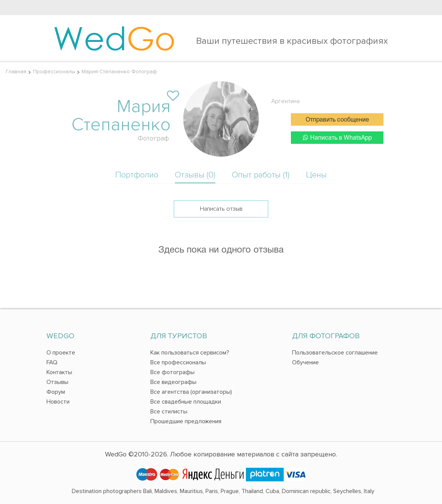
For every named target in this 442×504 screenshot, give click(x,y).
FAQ (52, 362)
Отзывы (57, 382)
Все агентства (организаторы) (191, 392)
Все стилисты (169, 412)
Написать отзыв (221, 209)
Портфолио (137, 175)
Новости (58, 402)
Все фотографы (172, 372)
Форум (56, 392)
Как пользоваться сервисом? (190, 353)
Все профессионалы (178, 362)
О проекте (61, 353)
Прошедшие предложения (186, 421)
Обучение (305, 362)
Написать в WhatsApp (337, 138)
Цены (316, 175)
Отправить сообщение (337, 120)
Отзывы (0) (195, 175)
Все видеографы (173, 382)
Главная (16, 72)
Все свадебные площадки (186, 402)
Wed (114, 38)
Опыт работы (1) (261, 175)
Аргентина (285, 101)
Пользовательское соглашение (335, 353)
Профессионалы (54, 72)
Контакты (59, 372)
